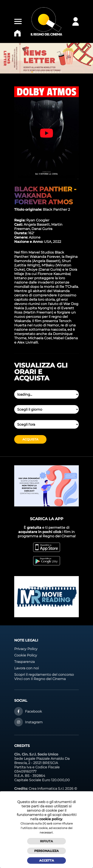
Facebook (33, 711)
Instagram (34, 722)
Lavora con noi (26, 668)
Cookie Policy (26, 655)
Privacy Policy (26, 649)
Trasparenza (24, 662)
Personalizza (46, 851)
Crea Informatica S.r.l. (46, 789)
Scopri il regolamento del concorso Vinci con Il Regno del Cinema (44, 677)
